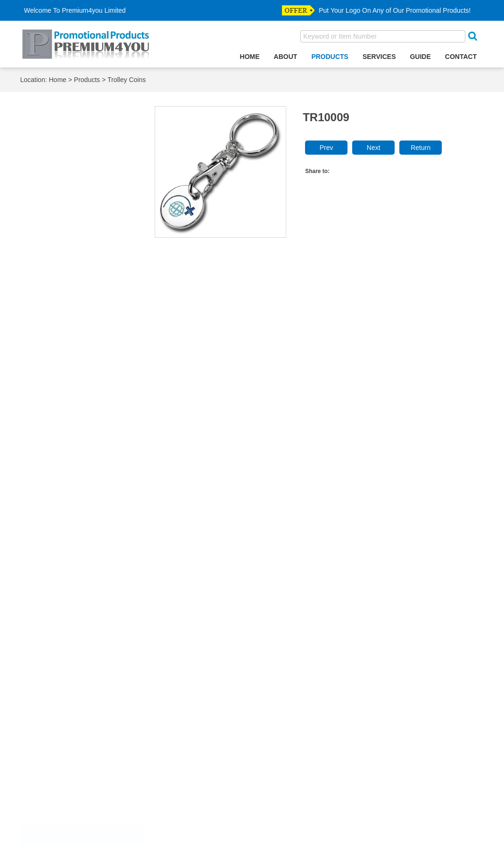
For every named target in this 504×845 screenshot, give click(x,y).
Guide (420, 57)
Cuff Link (51, 636)
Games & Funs (61, 300)
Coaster (50, 235)
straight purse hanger (71, 752)
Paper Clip (54, 468)
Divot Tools (54, 649)
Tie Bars (50, 739)
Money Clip (55, 778)
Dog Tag (50, 662)
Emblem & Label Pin (69, 675)
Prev (326, 149)
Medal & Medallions (68, 700)
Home (250, 57)
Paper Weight (59, 481)
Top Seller (53, 804)
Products (330, 57)
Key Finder (54, 326)
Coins (46, 623)
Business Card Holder (72, 209)
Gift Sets (51, 312)
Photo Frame (58, 533)
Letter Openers (61, 377)
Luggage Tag (58, 403)
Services (379, 57)
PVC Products (59, 559)
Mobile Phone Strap (68, 442)
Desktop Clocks (62, 287)
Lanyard (50, 364)
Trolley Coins (127, 80)
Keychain (52, 352)
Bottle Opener (59, 183)
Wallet (47, 765)
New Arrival (55, 791)
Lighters (50, 390)
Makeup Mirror (60, 416)
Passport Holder (63, 493)
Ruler (46, 571)
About (286, 57)
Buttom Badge (60, 610)
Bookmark (53, 170)
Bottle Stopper (60, 196)
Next (374, 149)
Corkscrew (54, 261)
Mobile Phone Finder (70, 429)
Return (421, 149)
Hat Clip (50, 688)
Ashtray (49, 157)
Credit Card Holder (67, 274)
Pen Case (53, 507)
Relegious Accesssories (74, 726)
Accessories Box (63, 145)
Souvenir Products (66, 584)
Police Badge (58, 714)
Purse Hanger (59, 545)
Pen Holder (55, 519)
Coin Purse (55, 248)
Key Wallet (54, 338)
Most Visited (56, 817)
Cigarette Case (61, 222)
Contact (461, 57)
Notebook (52, 455)
